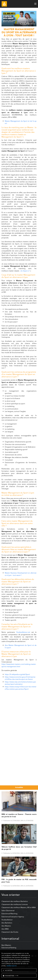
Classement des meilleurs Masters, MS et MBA (19, 907)
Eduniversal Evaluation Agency (13, 917)
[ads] (19, 26)
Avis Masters (6, 926)
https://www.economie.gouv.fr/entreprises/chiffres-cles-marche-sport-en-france (20, 678)
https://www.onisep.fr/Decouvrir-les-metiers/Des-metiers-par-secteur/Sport (21, 688)
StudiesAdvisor (7, 920)
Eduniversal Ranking (9, 948)
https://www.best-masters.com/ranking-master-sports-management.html (19, 665)
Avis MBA (5, 929)
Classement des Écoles (10, 932)
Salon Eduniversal (8, 911)
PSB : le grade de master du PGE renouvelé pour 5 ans (19, 881)
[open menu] (35, 4)
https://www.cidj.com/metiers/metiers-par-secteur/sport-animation (20, 683)
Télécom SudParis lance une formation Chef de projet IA (19, 848)
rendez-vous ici (11, 966)
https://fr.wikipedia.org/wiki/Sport (17, 674)
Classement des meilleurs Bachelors (15, 901)
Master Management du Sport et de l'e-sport (21, 122)
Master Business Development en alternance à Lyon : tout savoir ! (21, 574)
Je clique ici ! (25, 271)
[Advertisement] (19, 711)
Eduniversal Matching (9, 914)
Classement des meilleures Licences (15, 904)
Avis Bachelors (7, 923)
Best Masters (6, 945)
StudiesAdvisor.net (23, 632)
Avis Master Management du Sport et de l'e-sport (21, 646)
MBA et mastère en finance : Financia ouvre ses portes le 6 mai (19, 816)
